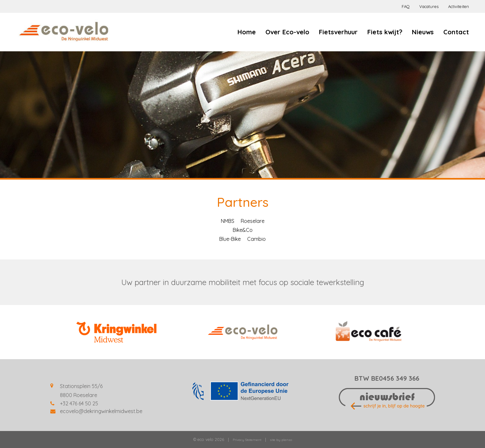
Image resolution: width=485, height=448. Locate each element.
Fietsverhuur (338, 32)
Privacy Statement (247, 440)
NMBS (228, 221)
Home (247, 32)
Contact (456, 32)
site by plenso (281, 440)
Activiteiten (459, 6)
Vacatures (429, 6)
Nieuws (423, 32)
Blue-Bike (230, 239)
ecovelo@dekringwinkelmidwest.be (101, 411)
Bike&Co (243, 230)
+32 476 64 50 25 (79, 403)
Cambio (256, 239)
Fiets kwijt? (385, 32)
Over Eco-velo (287, 32)
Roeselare (253, 221)
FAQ (406, 6)
